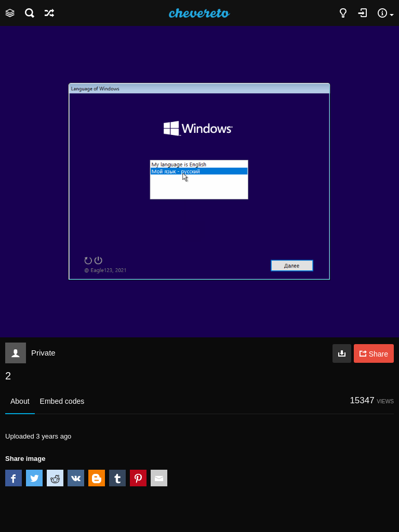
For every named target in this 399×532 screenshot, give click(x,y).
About (20, 401)
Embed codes (62, 401)
